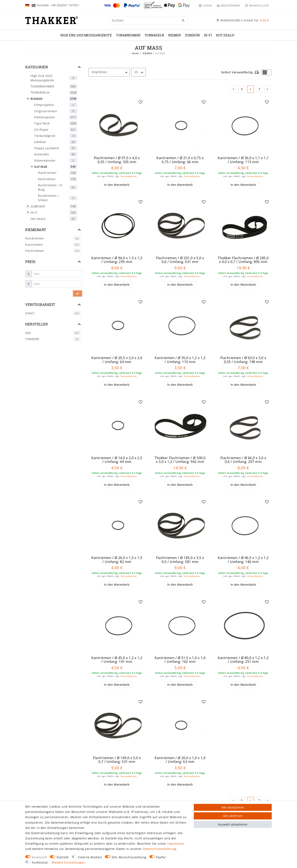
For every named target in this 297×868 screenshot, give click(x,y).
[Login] (205, 5)
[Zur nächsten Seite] (268, 89)
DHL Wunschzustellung (129, 857)
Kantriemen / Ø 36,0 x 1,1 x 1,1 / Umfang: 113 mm (243, 160)
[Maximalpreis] (57, 284)
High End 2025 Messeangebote (86, 35)
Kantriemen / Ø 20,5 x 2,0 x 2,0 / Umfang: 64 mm (117, 360)
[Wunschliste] (256, 5)
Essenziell (39, 857)
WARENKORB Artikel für (243, 20)
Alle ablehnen (233, 816)
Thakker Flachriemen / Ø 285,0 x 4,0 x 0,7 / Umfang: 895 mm (243, 260)
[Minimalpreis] (57, 274)
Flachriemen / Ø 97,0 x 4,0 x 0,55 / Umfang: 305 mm (117, 160)
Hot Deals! (225, 35)
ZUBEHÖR (192, 35)
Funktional (40, 862)
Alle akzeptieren (233, 807)
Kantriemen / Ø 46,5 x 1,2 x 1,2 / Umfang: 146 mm (243, 560)
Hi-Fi (208, 35)
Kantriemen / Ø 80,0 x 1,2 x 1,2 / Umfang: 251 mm (243, 660)
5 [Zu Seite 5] (242, 89)
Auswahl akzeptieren (233, 824)
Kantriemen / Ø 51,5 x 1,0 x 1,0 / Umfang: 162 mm (180, 660)
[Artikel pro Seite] (138, 72)
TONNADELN (155, 35)
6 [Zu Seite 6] (251, 89)
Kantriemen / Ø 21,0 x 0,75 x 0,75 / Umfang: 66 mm (180, 160)
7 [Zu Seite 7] (259, 89)
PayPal (161, 857)
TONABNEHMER (128, 35)
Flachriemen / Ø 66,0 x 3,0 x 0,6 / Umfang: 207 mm (243, 460)
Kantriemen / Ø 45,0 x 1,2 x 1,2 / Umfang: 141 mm (117, 660)
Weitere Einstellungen (68, 862)
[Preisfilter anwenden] (78, 293)
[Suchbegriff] (148, 20)
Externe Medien (90, 857)
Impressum (176, 844)
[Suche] (183, 21)
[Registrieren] (228, 5)
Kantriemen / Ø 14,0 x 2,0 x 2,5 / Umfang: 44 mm (117, 460)
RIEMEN (175, 35)
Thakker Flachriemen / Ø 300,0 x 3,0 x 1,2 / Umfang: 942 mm (180, 460)
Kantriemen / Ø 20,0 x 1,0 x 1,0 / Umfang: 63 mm (180, 760)
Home (135, 53)
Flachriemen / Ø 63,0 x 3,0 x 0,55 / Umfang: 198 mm (243, 360)
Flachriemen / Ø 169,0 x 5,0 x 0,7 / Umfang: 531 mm (117, 760)
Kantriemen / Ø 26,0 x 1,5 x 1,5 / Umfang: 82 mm (117, 560)
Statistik (63, 857)
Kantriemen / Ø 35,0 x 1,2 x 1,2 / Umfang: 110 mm (180, 360)
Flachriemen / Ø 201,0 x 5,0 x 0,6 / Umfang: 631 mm (180, 260)
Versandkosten (129, 176)
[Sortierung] (109, 72)
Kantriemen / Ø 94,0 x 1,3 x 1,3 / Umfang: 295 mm (117, 260)
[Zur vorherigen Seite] (233, 89)
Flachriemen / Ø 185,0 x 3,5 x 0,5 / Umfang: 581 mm (180, 560)
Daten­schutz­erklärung (160, 849)
